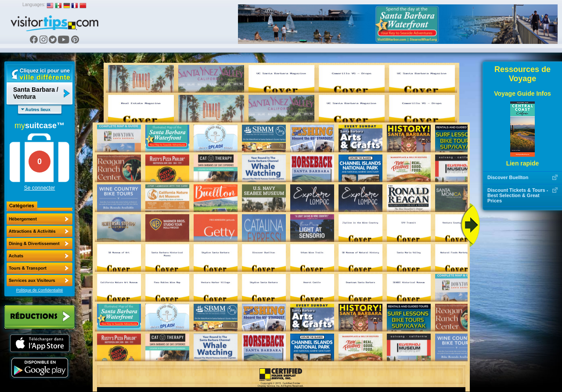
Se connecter (40, 188)
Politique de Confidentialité (40, 290)
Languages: (34, 5)
